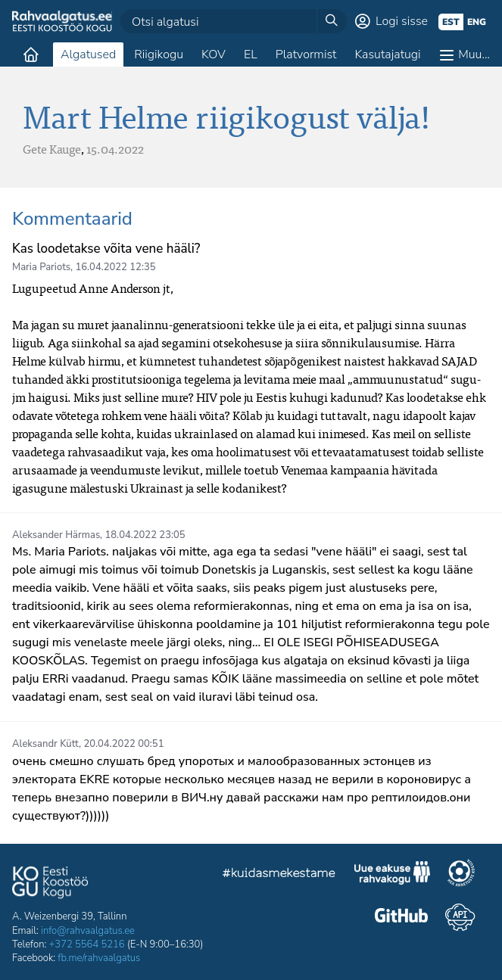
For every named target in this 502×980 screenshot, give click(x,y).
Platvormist (306, 54)
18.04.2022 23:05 (145, 535)
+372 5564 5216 (87, 944)
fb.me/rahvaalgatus (99, 958)
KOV (214, 54)
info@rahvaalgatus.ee (88, 931)
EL (251, 54)
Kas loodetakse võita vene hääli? (106, 249)
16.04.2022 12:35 (115, 267)
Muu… (474, 54)
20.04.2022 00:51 (123, 744)
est (451, 22)
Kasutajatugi (387, 54)
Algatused (88, 54)
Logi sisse (402, 21)
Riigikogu (159, 54)
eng (477, 22)
